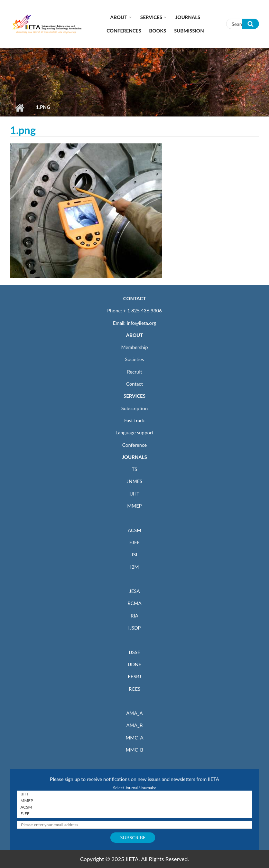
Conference (135, 445)
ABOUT (134, 335)
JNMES (134, 481)
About (119, 17)
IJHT (135, 494)
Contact (135, 384)
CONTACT (134, 298)
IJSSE (134, 652)
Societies (135, 359)
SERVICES (134, 396)
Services (151, 17)
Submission (189, 31)
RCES (134, 689)
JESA (135, 591)
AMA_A (134, 713)
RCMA (135, 603)
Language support (134, 432)
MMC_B (135, 750)
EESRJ (134, 676)
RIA (134, 616)
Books (157, 31)
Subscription (134, 408)
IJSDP (134, 628)
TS (134, 469)
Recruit (134, 372)
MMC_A (134, 738)
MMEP (135, 506)
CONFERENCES (124, 31)
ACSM (134, 530)
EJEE (134, 542)
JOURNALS (134, 457)
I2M (134, 567)
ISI (134, 554)
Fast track (134, 420)
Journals (188, 17)
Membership (134, 347)
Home (20, 108)
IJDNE (134, 664)
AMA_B (134, 725)
